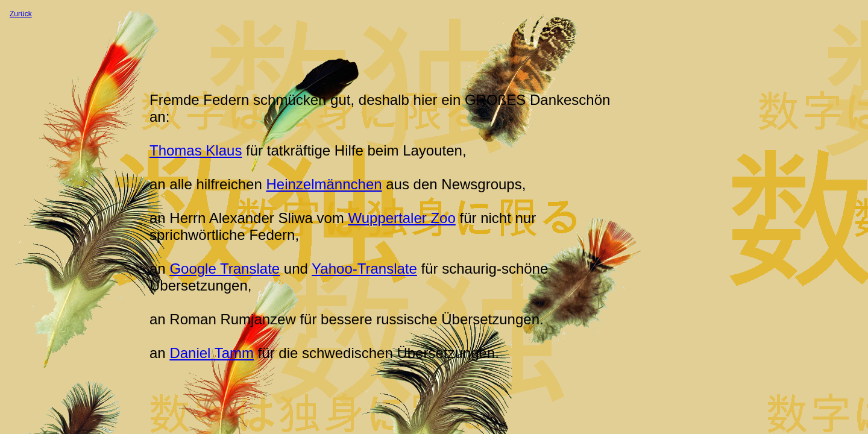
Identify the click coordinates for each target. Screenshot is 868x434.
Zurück (21, 14)
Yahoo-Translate (364, 269)
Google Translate (225, 269)
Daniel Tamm (212, 353)
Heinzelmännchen (324, 184)
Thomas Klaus (196, 150)
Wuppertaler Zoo (401, 218)
